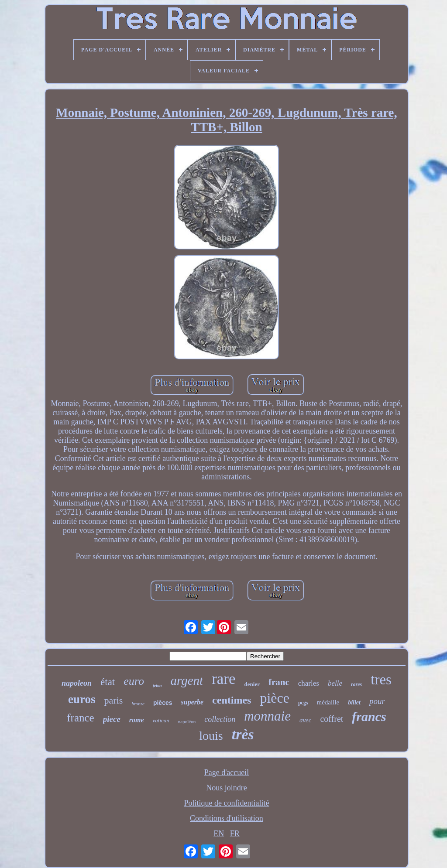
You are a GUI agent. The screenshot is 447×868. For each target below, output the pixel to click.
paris (114, 700)
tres (381, 680)
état (108, 682)
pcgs (303, 703)
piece (112, 719)
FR (235, 834)
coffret (332, 719)
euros (82, 699)
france (80, 718)
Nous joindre (227, 788)
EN (219, 834)
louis (211, 736)
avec (305, 720)
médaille (328, 702)
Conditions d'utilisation (227, 818)
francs (369, 716)
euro (134, 681)
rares (356, 684)
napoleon (77, 683)
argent (187, 680)
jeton (157, 685)
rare (223, 679)
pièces (163, 703)
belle (335, 683)
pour (377, 701)
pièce (275, 698)
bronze (138, 704)
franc (279, 682)
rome (137, 720)
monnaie (267, 716)
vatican (161, 720)
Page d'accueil (227, 772)
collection (220, 719)
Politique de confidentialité (227, 803)
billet (354, 702)
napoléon (187, 721)
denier (252, 684)
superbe (193, 702)
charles (309, 683)
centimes (232, 700)
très (243, 734)
